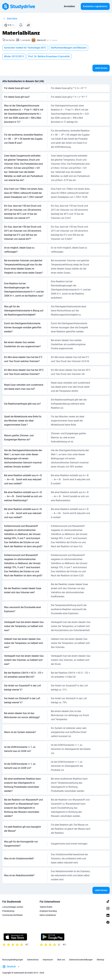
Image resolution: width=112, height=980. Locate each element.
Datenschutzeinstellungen (81, 960)
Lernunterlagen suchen (13, 907)
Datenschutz (33, 960)
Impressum (48, 960)
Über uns (61, 960)
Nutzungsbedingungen (13, 960)
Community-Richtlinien (13, 915)
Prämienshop (8, 911)
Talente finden (46, 907)
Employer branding (48, 911)
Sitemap (100, 960)
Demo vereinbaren (48, 915)
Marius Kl (41, 40)
